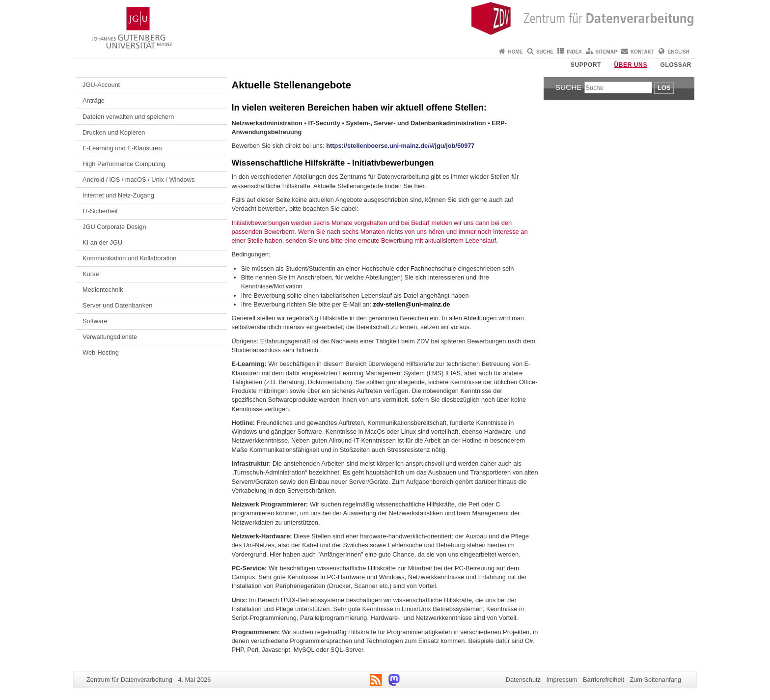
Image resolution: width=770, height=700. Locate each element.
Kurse (91, 274)
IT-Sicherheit (100, 211)
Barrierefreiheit (604, 680)
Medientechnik (103, 290)
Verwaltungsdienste (110, 337)
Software (95, 321)
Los (664, 88)
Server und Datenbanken (117, 305)
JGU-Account (101, 85)
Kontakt (642, 52)
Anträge (94, 100)
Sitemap (606, 52)
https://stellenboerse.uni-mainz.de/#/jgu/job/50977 (400, 146)
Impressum (562, 680)
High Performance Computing (124, 164)
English (679, 52)
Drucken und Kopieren (114, 132)
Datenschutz (523, 680)
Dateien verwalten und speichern (128, 117)
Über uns (631, 65)
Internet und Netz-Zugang (118, 195)
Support (586, 65)
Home (516, 52)
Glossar (676, 65)
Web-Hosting (101, 352)
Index (574, 52)
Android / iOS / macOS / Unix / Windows (138, 180)
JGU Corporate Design (114, 227)
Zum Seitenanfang (655, 680)
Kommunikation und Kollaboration (129, 258)
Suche (545, 52)
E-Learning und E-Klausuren (122, 148)
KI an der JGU (102, 242)
